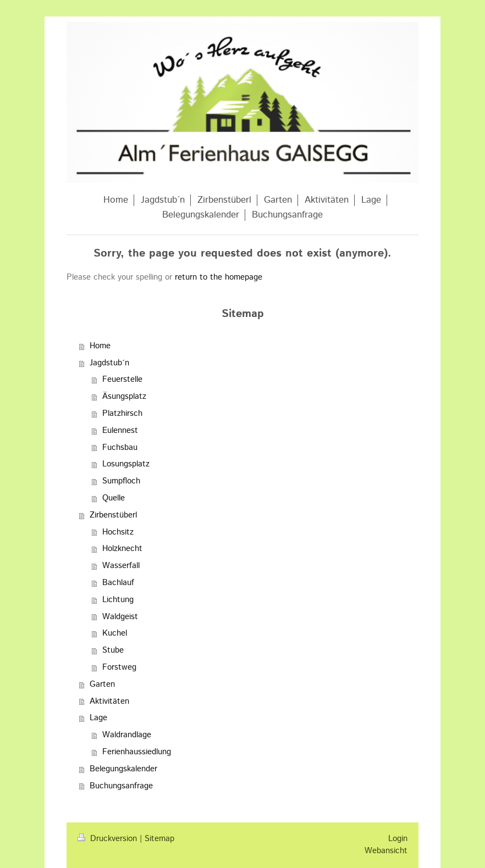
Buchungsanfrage (121, 786)
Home (100, 346)
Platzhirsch (122, 414)
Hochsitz (118, 532)
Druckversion (109, 839)
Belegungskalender (123, 769)
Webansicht (386, 851)
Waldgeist (120, 617)
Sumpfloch (121, 481)
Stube (113, 650)
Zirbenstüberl (113, 515)
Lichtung (118, 600)
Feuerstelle (122, 380)
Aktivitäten (109, 702)
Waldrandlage (127, 735)
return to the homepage (219, 277)
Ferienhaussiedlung (137, 752)
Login (398, 839)
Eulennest (120, 431)
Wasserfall (121, 566)
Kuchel (115, 633)
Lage (98, 718)
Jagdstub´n (109, 363)
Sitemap (159, 839)
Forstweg (119, 667)
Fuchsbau (120, 448)
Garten (102, 685)
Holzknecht (122, 549)
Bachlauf (118, 583)
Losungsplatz (126, 464)
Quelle (114, 498)
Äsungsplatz (124, 397)
